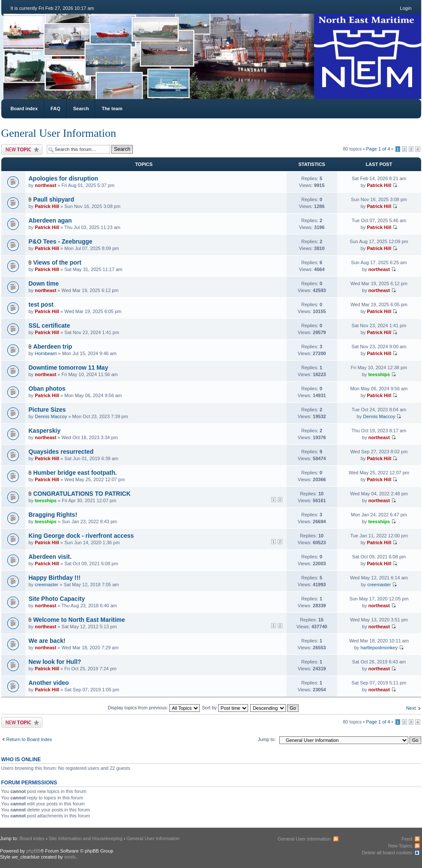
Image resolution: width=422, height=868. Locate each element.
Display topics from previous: (154, 708)
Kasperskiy (45, 431)
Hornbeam (46, 353)
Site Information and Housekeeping (86, 838)
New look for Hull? (55, 662)
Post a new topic (22, 149)
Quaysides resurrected (61, 452)
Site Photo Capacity (57, 599)
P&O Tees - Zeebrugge (61, 241)
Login (406, 8)
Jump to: (267, 739)
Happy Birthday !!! (55, 578)
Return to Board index (29, 739)
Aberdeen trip (52, 347)
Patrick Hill (379, 185)
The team (112, 108)
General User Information (59, 133)
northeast (45, 185)
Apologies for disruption (64, 178)
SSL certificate (49, 325)
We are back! (47, 641)
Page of (378, 149)
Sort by (225, 708)
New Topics (400, 846)
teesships (379, 374)
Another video (49, 683)
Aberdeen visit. (50, 557)
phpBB (33, 851)
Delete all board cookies (387, 853)
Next (411, 708)
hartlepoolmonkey (379, 648)
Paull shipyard (54, 199)
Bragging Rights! (53, 515)
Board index (24, 108)
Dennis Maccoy (51, 416)
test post (41, 304)
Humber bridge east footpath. (75, 473)
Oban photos (47, 389)
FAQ (55, 108)
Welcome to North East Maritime (79, 620)
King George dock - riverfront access (81, 536)
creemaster (46, 585)
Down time (44, 283)
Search (81, 108)
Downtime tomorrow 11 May (69, 368)
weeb (70, 857)
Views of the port (57, 262)
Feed (407, 839)
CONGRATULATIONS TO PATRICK (82, 494)
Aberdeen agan (50, 220)
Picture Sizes (47, 410)
